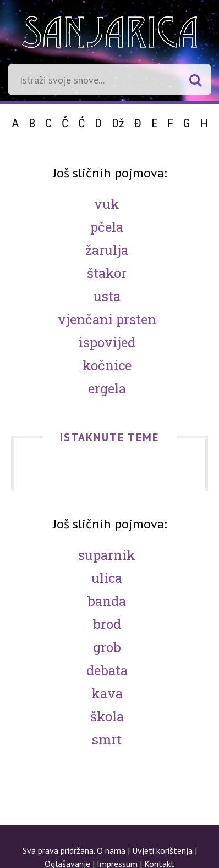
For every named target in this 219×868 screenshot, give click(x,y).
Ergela (107, 388)
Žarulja (107, 250)
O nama (111, 850)
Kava (107, 693)
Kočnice (107, 365)
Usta (107, 296)
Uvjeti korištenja (162, 850)
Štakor (107, 273)
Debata (107, 670)
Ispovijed (107, 342)
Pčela (107, 227)
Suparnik (107, 555)
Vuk (107, 204)
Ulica (107, 578)
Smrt (107, 739)
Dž (118, 123)
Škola (107, 716)
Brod (107, 624)
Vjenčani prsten (107, 319)
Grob (107, 647)
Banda (107, 601)
